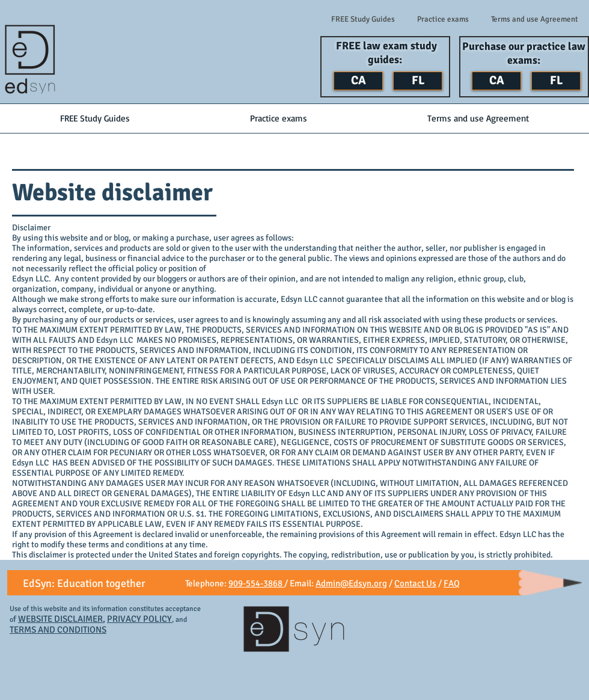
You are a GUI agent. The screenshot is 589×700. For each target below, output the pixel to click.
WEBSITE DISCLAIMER (60, 619)
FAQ (452, 583)
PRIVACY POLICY (139, 619)
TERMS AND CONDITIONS (58, 630)
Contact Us (415, 583)
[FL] (418, 81)
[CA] (358, 81)
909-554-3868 (256, 583)
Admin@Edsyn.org (351, 583)
